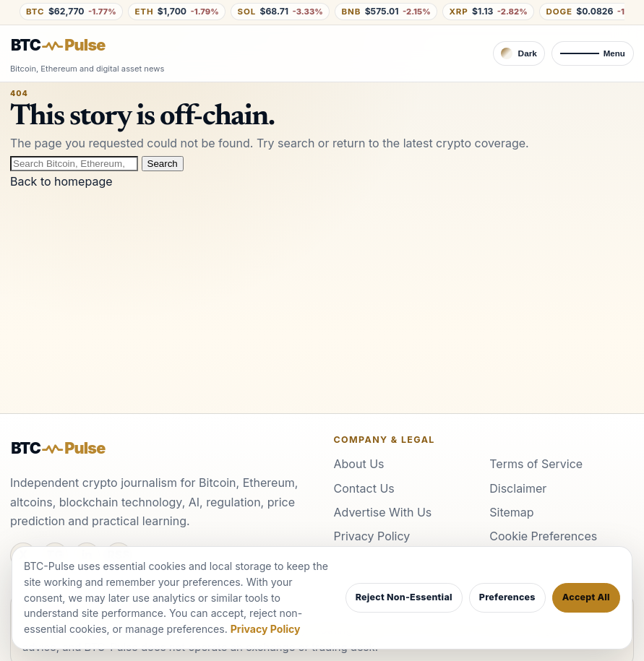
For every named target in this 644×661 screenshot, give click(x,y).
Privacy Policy (372, 536)
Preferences (507, 597)
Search (163, 164)
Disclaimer (518, 488)
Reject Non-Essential (404, 597)
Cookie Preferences (543, 536)
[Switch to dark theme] (519, 53)
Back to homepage (61, 181)
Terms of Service (536, 464)
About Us (359, 464)
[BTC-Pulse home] (70, 46)
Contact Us (364, 488)
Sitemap (511, 512)
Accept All (586, 597)
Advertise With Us (383, 512)
